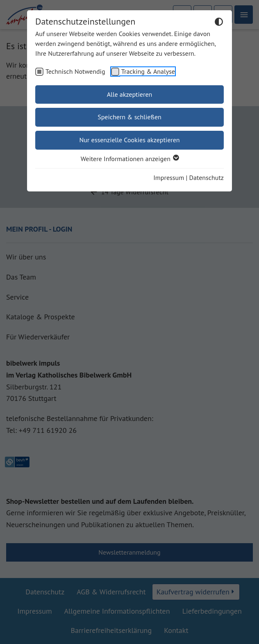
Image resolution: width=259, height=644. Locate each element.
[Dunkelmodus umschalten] (219, 23)
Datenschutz (207, 177)
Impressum (169, 177)
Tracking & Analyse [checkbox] (148, 71)
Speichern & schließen (129, 117)
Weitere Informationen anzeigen (129, 159)
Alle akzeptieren (130, 94)
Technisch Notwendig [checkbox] (75, 71)
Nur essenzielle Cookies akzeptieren (129, 140)
